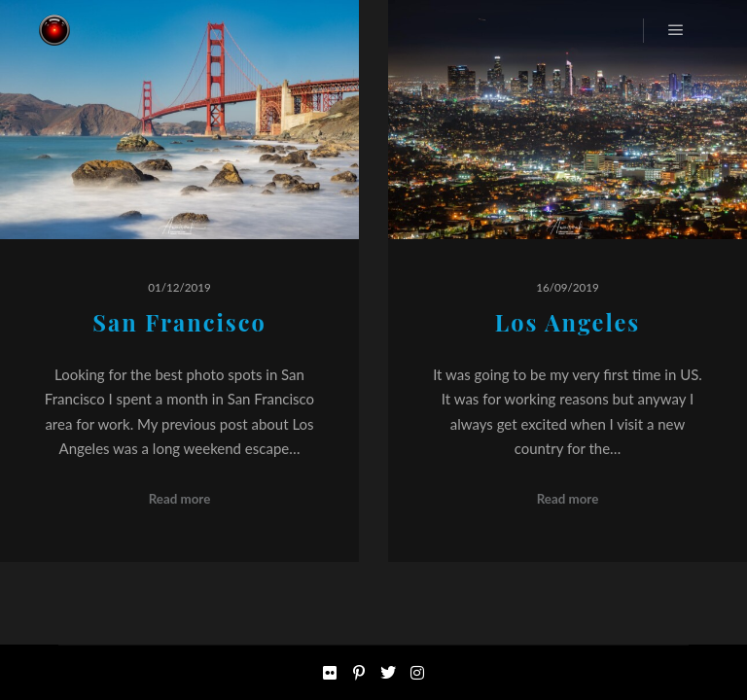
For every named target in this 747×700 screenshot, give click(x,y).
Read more (180, 499)
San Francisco (179, 322)
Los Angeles (568, 322)
